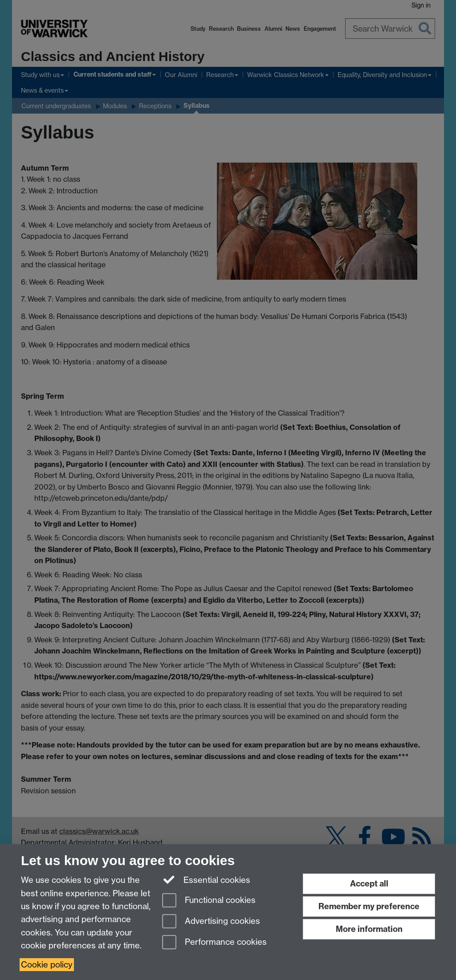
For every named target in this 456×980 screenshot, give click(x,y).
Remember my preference (369, 906)
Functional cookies (209, 901)
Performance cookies (214, 943)
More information (369, 929)
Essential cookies (206, 879)
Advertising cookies (211, 922)
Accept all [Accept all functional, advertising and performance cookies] (369, 884)
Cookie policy (47, 965)
